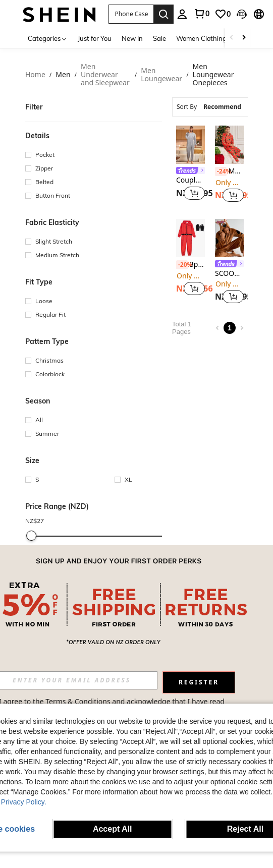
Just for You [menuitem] (95, 38)
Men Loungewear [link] (161, 75)
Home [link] (35, 75)
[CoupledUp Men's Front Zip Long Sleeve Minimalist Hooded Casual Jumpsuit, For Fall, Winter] (190, 145)
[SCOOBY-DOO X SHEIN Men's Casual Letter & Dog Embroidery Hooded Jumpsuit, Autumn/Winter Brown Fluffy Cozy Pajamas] (229, 238)
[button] (131, 14)
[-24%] (221, 171)
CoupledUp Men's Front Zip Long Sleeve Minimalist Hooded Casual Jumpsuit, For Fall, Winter (190, 180)
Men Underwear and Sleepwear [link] (105, 75)
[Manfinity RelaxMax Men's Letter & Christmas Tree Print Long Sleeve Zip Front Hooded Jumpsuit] (229, 145)
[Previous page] (217, 328)
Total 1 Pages (182, 328)
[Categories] (48, 38)
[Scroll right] (244, 38)
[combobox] (217, 107)
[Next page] (242, 328)
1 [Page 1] (230, 328)
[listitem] (190, 165)
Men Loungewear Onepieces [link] (213, 75)
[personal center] (182, 14)
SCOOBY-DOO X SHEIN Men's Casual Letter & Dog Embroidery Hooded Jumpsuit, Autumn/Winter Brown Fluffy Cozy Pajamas (229, 274)
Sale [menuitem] (159, 38)
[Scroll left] (232, 38)
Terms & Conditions (78, 701)
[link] (201, 14)
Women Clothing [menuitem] (201, 38)
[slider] (31, 536)
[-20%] (182, 265)
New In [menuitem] (132, 38)
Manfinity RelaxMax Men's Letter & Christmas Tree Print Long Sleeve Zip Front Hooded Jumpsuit (229, 171)
